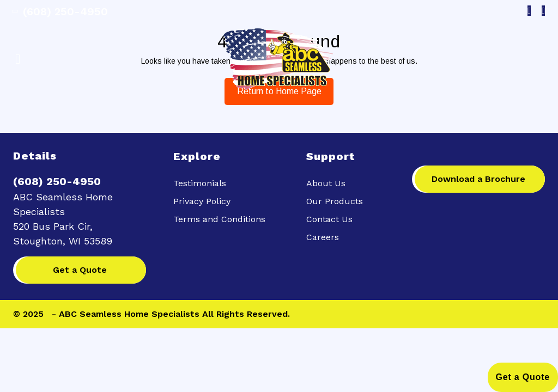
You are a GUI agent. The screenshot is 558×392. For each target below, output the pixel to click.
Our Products (335, 201)
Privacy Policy (202, 201)
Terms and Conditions (219, 219)
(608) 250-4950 (60, 11)
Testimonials (200, 183)
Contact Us (329, 219)
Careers (323, 237)
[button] (81, 59)
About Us (326, 183)
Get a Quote (80, 270)
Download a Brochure (478, 179)
